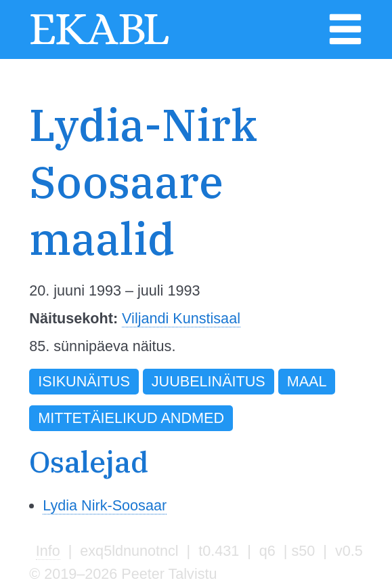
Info (48, 551)
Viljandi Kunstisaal (181, 318)
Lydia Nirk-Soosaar (105, 505)
